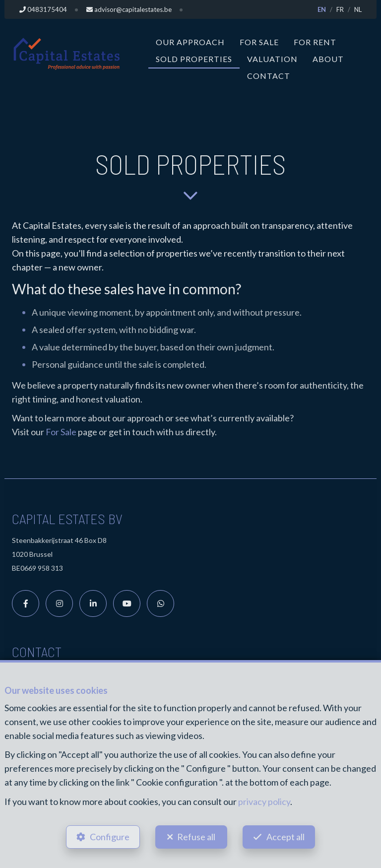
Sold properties (194, 59)
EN (322, 9)
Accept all (286, 836)
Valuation (272, 59)
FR (340, 9)
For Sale (259, 42)
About (328, 59)
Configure (109, 836)
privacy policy (264, 801)
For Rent (315, 42)
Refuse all (196, 836)
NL (358, 9)
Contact (269, 76)
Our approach (190, 42)
